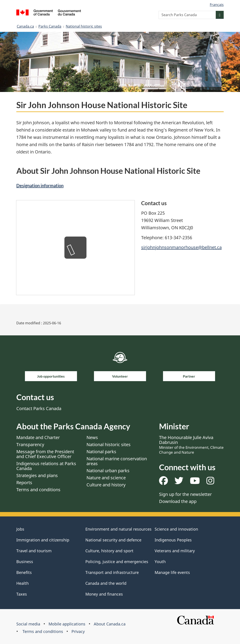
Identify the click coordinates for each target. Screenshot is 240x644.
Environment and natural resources (118, 529)
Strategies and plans (37, 475)
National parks (101, 452)
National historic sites (84, 26)
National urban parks (108, 471)
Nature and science (106, 478)
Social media (28, 624)
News (92, 437)
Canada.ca (25, 26)
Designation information (40, 185)
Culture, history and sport (109, 551)
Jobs (20, 529)
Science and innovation (176, 529)
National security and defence (113, 540)
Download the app (178, 501)
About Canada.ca (110, 624)
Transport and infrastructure (112, 572)
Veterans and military (175, 551)
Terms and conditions (38, 490)
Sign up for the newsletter (185, 494)
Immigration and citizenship (43, 540)
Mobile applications (67, 624)
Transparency (30, 444)
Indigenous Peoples (173, 540)
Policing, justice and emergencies (117, 562)
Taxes (22, 594)
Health (22, 583)
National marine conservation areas (117, 461)
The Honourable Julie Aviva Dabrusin (191, 445)
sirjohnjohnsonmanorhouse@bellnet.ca (181, 247)
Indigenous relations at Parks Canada (46, 466)
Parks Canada (50, 26)
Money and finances (104, 594)
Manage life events (172, 572)
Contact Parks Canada (39, 408)
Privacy (78, 631)
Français (217, 5)
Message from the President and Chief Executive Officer (45, 454)
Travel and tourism (34, 551)
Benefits (24, 572)
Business (25, 562)
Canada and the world (106, 583)
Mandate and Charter (38, 437)
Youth (160, 562)
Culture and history (106, 485)
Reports (24, 483)
